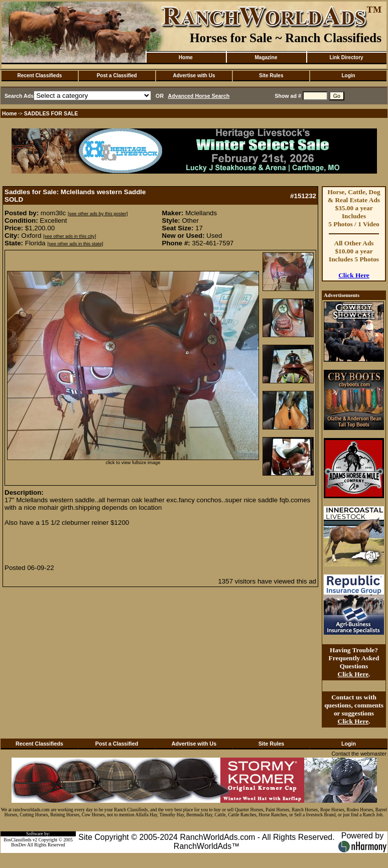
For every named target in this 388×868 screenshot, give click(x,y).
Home (186, 57)
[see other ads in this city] (70, 236)
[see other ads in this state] (75, 244)
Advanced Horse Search (199, 96)
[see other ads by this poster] (98, 214)
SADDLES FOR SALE (51, 113)
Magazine (266, 57)
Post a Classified (117, 76)
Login (348, 76)
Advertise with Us (194, 76)
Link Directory (346, 57)
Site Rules (271, 76)
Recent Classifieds (39, 76)
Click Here (354, 275)
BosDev (19, 845)
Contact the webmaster (359, 754)
